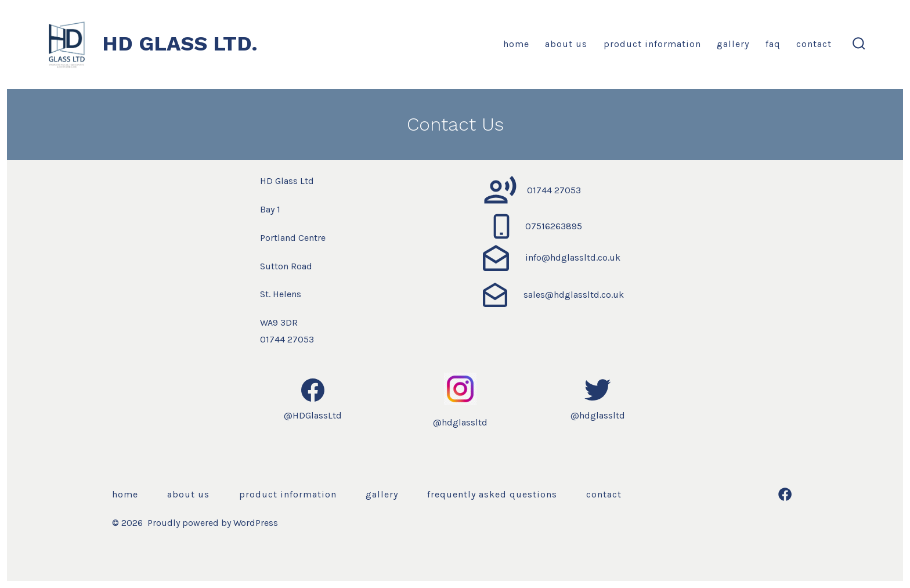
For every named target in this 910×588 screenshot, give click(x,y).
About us (566, 44)
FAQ (773, 44)
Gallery (733, 44)
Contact (814, 44)
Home (516, 44)
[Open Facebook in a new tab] (785, 494)
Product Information (652, 44)
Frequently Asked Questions (492, 494)
